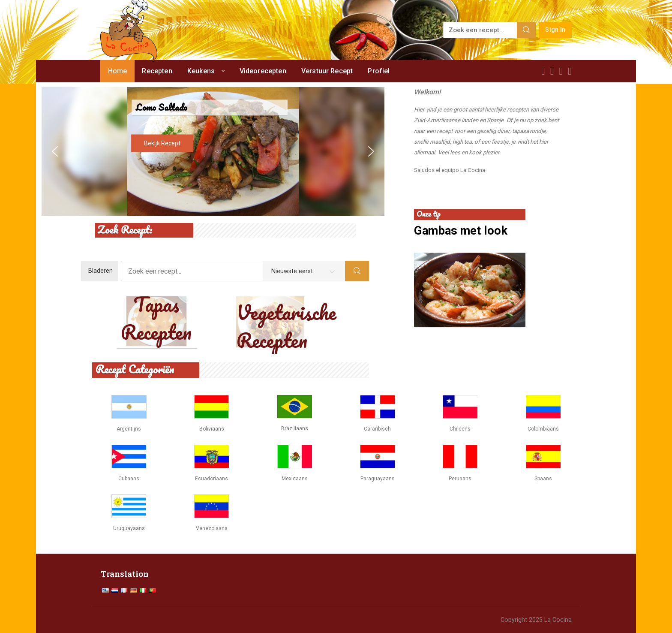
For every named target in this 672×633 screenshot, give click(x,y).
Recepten (157, 71)
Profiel (379, 71)
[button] (55, 151)
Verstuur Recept (327, 71)
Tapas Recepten (156, 318)
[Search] (526, 30)
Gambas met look (461, 231)
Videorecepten (263, 71)
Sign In (555, 30)
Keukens (201, 71)
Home (118, 71)
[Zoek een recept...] (481, 30)
